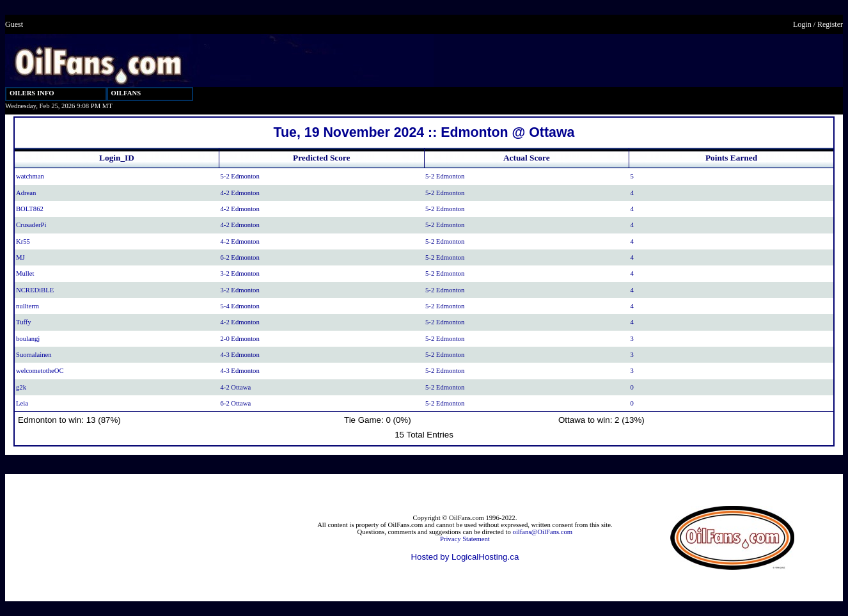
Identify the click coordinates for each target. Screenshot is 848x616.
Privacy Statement (465, 539)
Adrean (26, 193)
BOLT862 (30, 209)
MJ (20, 257)
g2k (21, 387)
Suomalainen (34, 355)
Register (830, 24)
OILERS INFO (32, 93)
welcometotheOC (40, 371)
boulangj (28, 339)
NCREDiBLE (35, 290)
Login (802, 24)
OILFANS (126, 93)
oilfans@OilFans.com (543, 532)
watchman (30, 176)
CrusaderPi (31, 225)
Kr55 (23, 241)
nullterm (27, 306)
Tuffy (24, 322)
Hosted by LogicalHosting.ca (465, 557)
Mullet (25, 273)
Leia (22, 403)
